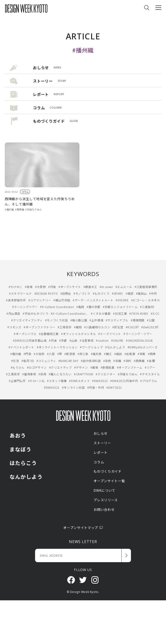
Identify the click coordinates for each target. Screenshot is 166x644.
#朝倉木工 (90, 287)
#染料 (127, 361)
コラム (25, 192)
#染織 (117, 361)
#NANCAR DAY (69, 361)
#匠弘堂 (118, 327)
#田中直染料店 (91, 361)
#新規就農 (108, 367)
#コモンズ (14, 327)
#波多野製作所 (16, 300)
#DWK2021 (52, 387)
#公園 (151, 320)
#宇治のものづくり (36, 313)
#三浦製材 (147, 307)
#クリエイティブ (60, 367)
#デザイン (81, 367)
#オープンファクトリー (39, 327)
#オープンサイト (70, 287)
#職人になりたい (60, 374)
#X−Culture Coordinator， (70, 313)
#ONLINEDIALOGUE (140, 340)
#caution (102, 340)
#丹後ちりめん (34, 209)
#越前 (118, 354)
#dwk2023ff (150, 327)
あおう (18, 435)
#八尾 (51, 354)
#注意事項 (87, 340)
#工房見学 (13, 374)
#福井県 (96, 354)
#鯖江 (108, 354)
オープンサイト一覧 (109, 481)
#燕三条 (83, 354)
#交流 (15, 361)
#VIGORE (122, 300)
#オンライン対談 (73, 387)
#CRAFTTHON (84, 374)
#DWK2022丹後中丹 (124, 381)
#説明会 (66, 293)
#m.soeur (106, 287)
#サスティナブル (117, 320)
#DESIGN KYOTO (46, 293)
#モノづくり (82, 293)
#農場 (94, 367)
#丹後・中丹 (96, 387)
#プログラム (149, 381)
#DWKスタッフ (79, 381)
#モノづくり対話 (57, 320)
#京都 (63, 340)
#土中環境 (96, 320)
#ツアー (150, 367)
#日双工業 (120, 313)
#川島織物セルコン (97, 327)
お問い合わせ (104, 509)
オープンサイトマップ (83, 528)
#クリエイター (106, 374)
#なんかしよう (115, 347)
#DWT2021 (114, 387)
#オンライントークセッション (57, 347)
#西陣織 (20, 209)
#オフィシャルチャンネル (78, 334)
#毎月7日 (28, 361)
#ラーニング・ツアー (138, 334)
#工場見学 (65, 327)
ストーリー (102, 443)
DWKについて (104, 490)
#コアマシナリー (40, 300)
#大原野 (40, 287)
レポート (101, 452)
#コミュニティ (46, 361)
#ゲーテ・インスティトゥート (93, 300)
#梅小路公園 (79, 320)
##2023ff (132, 327)
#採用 (42, 374)
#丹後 (52, 287)
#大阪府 (39, 354)
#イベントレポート (21, 347)
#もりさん (18, 367)
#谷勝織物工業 (49, 334)
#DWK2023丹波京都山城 (30, 340)
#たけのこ (16, 287)
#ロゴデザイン (37, 367)
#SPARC (118, 293)
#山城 (73, 340)
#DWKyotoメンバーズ (143, 347)
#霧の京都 (93, 307)
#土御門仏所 (17, 381)
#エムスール (124, 287)
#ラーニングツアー (25, 307)
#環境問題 (138, 320)
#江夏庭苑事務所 (146, 287)
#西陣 (152, 354)
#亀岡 (80, 307)
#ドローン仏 (36, 381)
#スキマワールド (21, 293)
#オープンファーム (130, 367)
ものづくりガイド (108, 471)
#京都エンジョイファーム (120, 307)
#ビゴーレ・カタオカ (146, 300)
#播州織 (9, 209)
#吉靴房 (130, 354)
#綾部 (130, 293)
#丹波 (53, 340)
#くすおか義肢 (101, 313)
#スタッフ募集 (57, 381)
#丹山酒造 (13, 313)
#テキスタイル (150, 374)
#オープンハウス (25, 334)
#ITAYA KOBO (139, 313)
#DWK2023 (100, 381)
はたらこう (23, 463)
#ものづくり (101, 293)
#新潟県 (70, 354)
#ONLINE (117, 340)
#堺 (60, 354)
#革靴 (142, 354)
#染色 (107, 361)
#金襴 (151, 361)
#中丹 (153, 293)
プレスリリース (106, 500)
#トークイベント (110, 334)
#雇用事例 (29, 374)
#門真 (28, 354)
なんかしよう (26, 476)
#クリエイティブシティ (27, 320)
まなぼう (21, 449)
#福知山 (141, 293)
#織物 (78, 327)
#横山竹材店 (62, 300)
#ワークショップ (91, 347)
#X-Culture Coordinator (57, 307)
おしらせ (101, 433)
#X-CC (155, 313)
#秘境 (29, 287)
